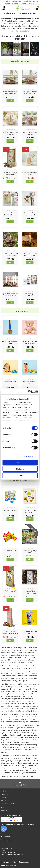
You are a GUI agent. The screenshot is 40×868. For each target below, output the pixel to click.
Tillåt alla (20, 463)
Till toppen (20, 784)
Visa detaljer (29, 456)
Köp (10, 100)
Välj (30, 559)
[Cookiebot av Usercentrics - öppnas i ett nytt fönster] (28, 391)
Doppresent (5, 810)
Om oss (3, 801)
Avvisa (20, 475)
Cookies (3, 791)
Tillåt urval (20, 469)
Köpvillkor (4, 797)
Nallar (3, 807)
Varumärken (5, 794)
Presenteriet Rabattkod (9, 804)
